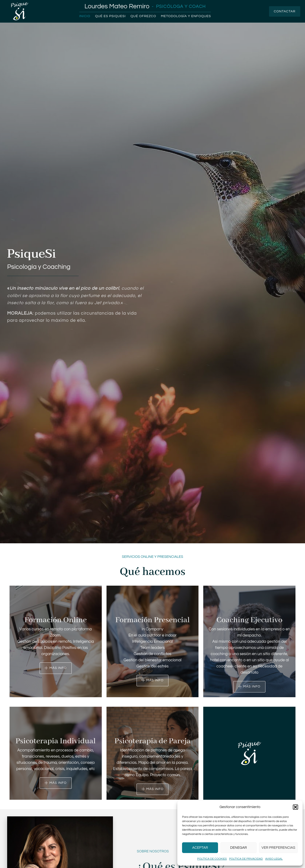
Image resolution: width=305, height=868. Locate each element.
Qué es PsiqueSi (110, 16)
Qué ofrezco (143, 16)
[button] (295, 807)
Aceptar (200, 848)
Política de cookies (212, 859)
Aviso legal (274, 859)
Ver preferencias (278, 848)
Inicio (85, 16)
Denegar (239, 848)
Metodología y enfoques (186, 16)
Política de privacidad (246, 859)
